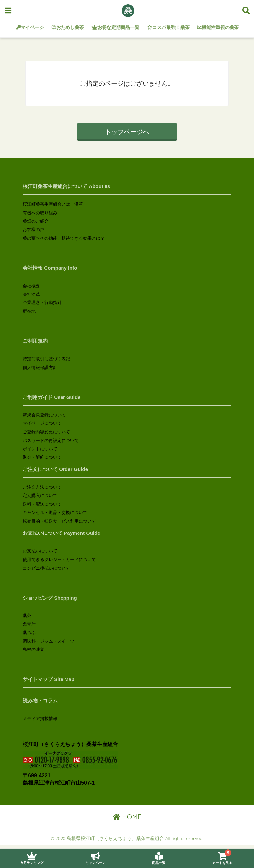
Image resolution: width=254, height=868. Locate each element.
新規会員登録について (44, 415)
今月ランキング (32, 858)
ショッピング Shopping (50, 598)
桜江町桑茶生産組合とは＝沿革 (53, 204)
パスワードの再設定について (51, 440)
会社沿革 (31, 294)
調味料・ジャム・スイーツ (49, 641)
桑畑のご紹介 (36, 221)
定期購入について (40, 496)
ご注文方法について (42, 487)
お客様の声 (34, 230)
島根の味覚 (34, 649)
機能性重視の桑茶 (218, 27)
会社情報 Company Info (50, 268)
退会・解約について (42, 457)
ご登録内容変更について (46, 432)
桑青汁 (29, 624)
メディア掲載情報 (40, 718)
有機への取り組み (40, 213)
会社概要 (31, 286)
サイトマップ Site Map (49, 679)
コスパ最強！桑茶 (168, 27)
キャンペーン (95, 858)
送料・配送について (42, 504)
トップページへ (127, 132)
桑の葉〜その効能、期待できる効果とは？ (64, 238)
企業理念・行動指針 (42, 303)
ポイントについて (40, 449)
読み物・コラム (40, 701)
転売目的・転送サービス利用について (59, 521)
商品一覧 (159, 858)
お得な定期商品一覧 (116, 27)
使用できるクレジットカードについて (59, 559)
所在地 (29, 311)
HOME (127, 817)
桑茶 (27, 616)
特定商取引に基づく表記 (46, 359)
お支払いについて (40, 551)
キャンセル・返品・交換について (55, 513)
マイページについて (42, 423)
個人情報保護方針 (40, 367)
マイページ (30, 27)
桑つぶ (29, 632)
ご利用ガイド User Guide (52, 397)
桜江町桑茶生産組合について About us (66, 186)
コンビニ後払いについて (46, 568)
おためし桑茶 (68, 27)
